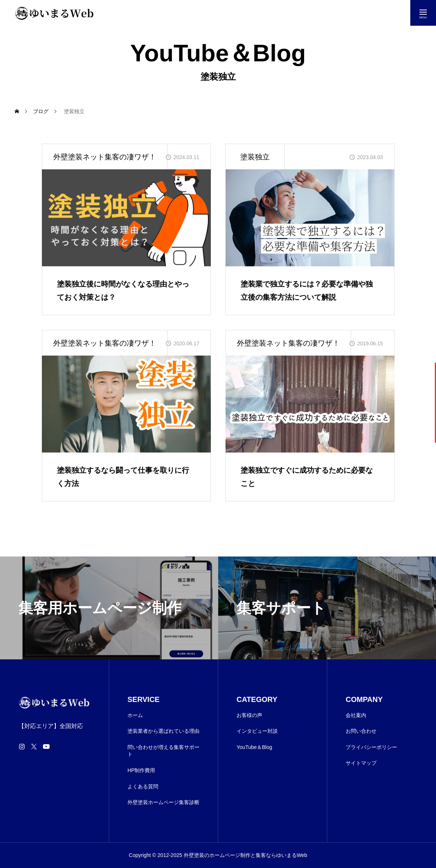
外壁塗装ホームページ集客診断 (163, 802)
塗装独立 (255, 157)
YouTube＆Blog (254, 747)
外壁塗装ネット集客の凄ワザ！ (105, 157)
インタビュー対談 (257, 731)
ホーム (135, 715)
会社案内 (356, 715)
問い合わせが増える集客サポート (163, 751)
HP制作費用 (141, 770)
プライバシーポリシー (371, 747)
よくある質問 (143, 786)
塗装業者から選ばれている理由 (163, 731)
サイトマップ (361, 763)
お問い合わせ (361, 731)
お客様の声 (249, 715)
